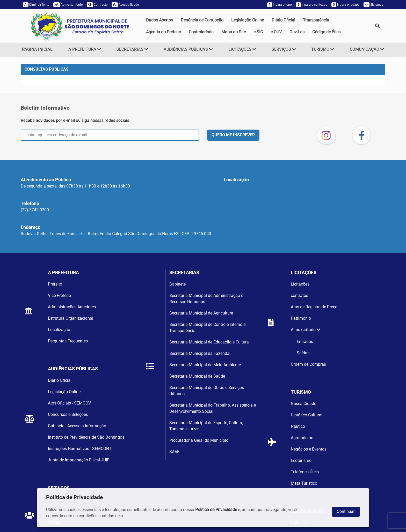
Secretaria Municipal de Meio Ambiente (205, 365)
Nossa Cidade (303, 404)
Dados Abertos (160, 20)
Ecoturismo (301, 460)
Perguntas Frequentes (68, 341)
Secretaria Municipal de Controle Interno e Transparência (207, 328)
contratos (299, 295)
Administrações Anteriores (72, 307)
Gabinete (177, 284)
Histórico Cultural (307, 415)
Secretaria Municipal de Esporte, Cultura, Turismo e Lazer (206, 426)
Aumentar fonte (68, 5)
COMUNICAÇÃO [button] (367, 49)
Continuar (346, 511)
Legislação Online (248, 20)
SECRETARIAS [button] (132, 49)
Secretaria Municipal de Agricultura (201, 313)
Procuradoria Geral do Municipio (199, 440)
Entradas (305, 342)
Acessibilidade (125, 5)
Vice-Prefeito (59, 295)
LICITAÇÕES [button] (242, 49)
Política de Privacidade (216, 510)
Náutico (298, 426)
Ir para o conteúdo (312, 5)
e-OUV (276, 32)
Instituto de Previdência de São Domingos (86, 437)
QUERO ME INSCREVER (233, 135)
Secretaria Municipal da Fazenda (199, 353)
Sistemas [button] (373, 5)
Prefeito (55, 284)
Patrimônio (301, 318)
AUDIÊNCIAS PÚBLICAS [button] (188, 49)
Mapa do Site (234, 32)
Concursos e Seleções (68, 414)
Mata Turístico (304, 483)
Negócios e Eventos (309, 449)
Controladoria (201, 32)
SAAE (174, 452)
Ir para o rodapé (345, 5)
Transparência (316, 20)
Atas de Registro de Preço (314, 307)
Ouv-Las (297, 32)
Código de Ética (327, 32)
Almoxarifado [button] (306, 330)
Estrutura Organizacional (71, 318)
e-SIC (258, 32)
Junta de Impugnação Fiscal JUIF (79, 460)
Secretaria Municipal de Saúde (197, 376)
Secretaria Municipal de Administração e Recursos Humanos (206, 299)
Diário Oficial (283, 20)
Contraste (97, 5)
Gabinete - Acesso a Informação (77, 426)
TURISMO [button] (323, 49)
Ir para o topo (280, 5)
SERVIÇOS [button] (284, 49)
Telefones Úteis (305, 472)
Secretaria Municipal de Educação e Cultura (209, 342)
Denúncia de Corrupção (202, 20)
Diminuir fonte (36, 5)
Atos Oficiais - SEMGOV (69, 403)
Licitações (300, 284)
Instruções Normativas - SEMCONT (80, 449)
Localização (59, 330)
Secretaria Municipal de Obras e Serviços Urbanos (207, 391)
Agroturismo (302, 438)
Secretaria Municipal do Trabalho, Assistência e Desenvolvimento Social (213, 408)
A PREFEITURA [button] (85, 49)
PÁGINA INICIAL (37, 49)
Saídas (303, 353)
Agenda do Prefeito (164, 32)
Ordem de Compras (308, 364)
